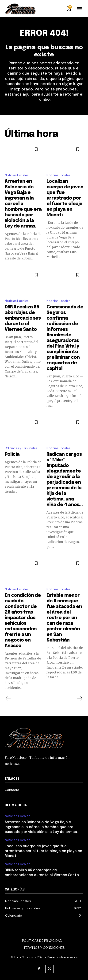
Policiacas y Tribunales (21, 448)
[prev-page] (8, 698)
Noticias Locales (17, 175)
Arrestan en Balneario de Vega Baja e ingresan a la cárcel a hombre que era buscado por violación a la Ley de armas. (23, 204)
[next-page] (80, 698)
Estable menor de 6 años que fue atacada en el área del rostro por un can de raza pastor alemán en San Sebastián (64, 618)
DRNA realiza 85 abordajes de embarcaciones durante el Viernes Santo (23, 318)
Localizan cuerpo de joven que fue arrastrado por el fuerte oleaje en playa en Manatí (65, 198)
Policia (12, 454)
